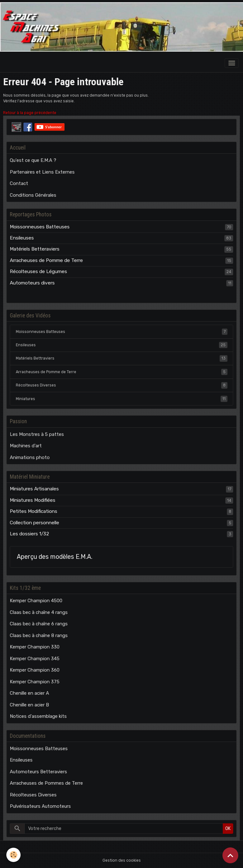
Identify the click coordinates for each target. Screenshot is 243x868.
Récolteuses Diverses (122, 385)
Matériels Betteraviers (35, 249)
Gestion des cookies (122, 860)
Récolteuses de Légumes (38, 271)
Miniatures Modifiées (33, 500)
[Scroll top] (230, 855)
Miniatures (122, 399)
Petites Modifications (34, 511)
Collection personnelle (34, 523)
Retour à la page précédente (30, 113)
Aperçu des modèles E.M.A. (55, 557)
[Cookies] (13, 855)
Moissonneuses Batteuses (40, 227)
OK (228, 829)
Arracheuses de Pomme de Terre (46, 260)
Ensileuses (22, 238)
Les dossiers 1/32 (29, 534)
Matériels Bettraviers (122, 358)
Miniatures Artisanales (34, 489)
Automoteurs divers (32, 283)
